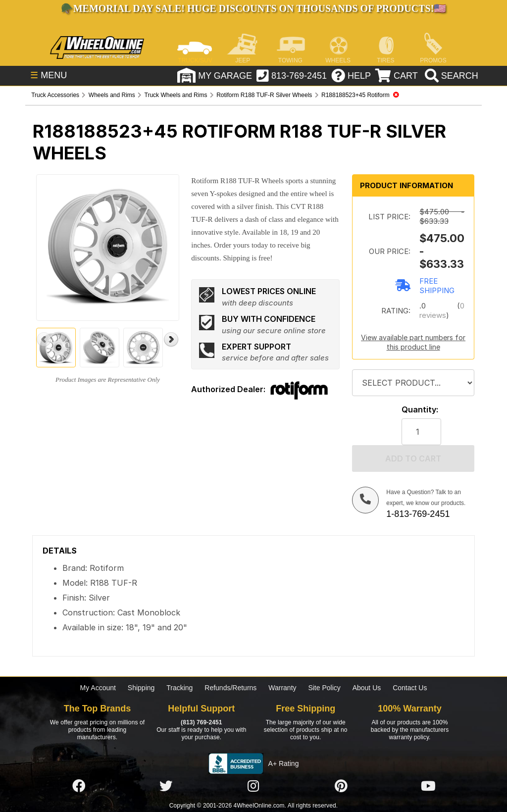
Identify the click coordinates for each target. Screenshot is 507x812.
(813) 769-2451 (201, 722)
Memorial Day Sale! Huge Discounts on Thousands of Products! (254, 8)
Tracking (179, 688)
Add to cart (413, 458)
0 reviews (442, 310)
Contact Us (410, 688)
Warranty (282, 688)
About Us (367, 688)
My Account (98, 688)
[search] (448, 77)
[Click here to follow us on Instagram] (253, 786)
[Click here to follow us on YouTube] (428, 786)
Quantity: (420, 410)
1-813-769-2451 (418, 514)
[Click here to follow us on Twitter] (166, 786)
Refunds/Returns (230, 688)
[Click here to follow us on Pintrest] (341, 786)
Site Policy (324, 688)
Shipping (141, 688)
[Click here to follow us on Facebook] (79, 786)
